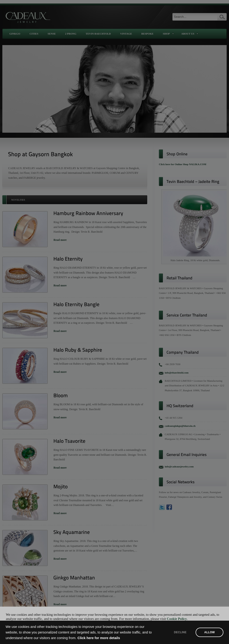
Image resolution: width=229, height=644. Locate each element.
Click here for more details (99, 638)
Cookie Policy (177, 619)
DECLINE (180, 632)
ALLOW (209, 632)
